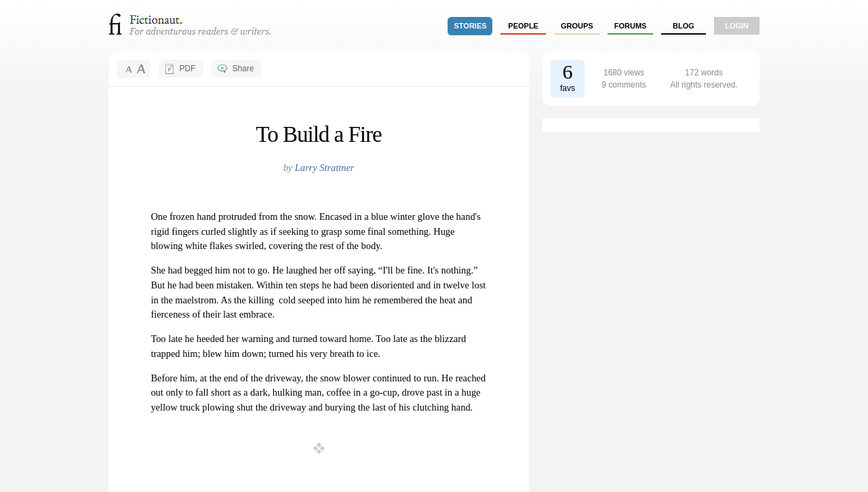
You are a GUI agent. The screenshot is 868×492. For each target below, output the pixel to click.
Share (243, 69)
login (737, 26)
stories (471, 26)
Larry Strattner (325, 168)
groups (577, 26)
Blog (684, 26)
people (523, 26)
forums (631, 26)
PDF (187, 69)
